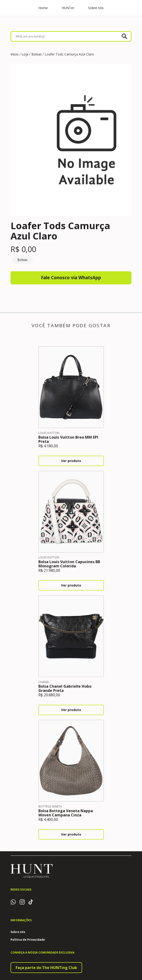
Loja (25, 54)
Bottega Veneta (50, 807)
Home (43, 8)
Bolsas (36, 54)
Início (15, 54)
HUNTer (68, 8)
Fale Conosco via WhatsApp (71, 278)
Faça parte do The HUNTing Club (46, 969)
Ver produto (71, 462)
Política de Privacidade (28, 941)
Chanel (44, 683)
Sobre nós (96, 8)
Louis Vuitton (49, 434)
